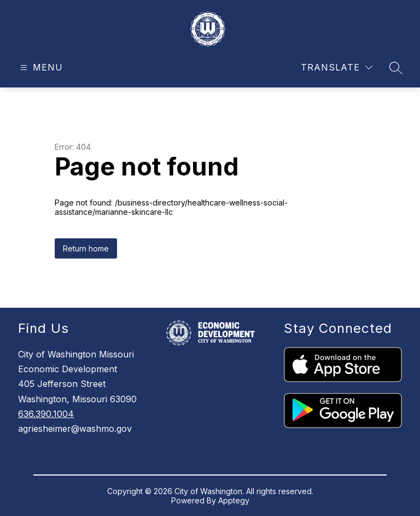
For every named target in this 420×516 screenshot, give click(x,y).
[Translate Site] (337, 68)
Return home (86, 248)
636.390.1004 (46, 414)
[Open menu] (40, 68)
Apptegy (234, 500)
